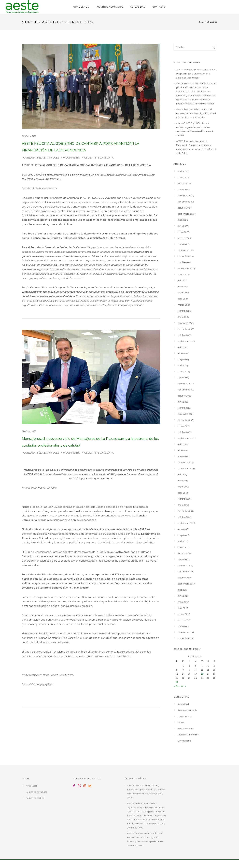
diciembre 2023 (186, 323)
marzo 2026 (184, 177)
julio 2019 (183, 475)
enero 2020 (184, 456)
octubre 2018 (185, 517)
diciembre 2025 (186, 196)
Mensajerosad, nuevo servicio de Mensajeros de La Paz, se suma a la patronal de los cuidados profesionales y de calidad (90, 442)
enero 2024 (184, 317)
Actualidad (138, 7)
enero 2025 (183, 244)
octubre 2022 (184, 396)
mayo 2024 (184, 293)
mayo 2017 (183, 602)
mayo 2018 (184, 535)
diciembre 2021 (186, 414)
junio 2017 (183, 596)
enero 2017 (183, 626)
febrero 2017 (184, 620)
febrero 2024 (184, 311)
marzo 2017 (184, 614)
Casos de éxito (185, 716)
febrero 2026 (184, 184)
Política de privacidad (37, 792)
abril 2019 (183, 493)
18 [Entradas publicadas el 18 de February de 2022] (202, 674)
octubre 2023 (184, 335)
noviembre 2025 (186, 202)
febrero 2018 (184, 553)
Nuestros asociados (109, 7)
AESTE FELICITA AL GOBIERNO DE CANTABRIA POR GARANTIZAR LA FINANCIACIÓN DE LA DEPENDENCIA (80, 147)
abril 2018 (183, 541)
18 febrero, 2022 (29, 431)
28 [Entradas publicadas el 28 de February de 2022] (177, 682)
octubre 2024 (185, 262)
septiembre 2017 (186, 584)
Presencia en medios (188, 735)
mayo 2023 (183, 359)
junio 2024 (183, 287)
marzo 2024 (184, 305)
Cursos (181, 723)
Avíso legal (31, 786)
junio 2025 (183, 226)
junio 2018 (183, 529)
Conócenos (81, 7)
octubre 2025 (184, 208)
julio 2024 (183, 281)
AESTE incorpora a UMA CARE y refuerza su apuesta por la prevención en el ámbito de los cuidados (197, 74)
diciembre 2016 (186, 632)
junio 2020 (183, 450)
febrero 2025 (184, 238)
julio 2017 (183, 590)
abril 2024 (183, 299)
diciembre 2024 (186, 250)
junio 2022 (183, 402)
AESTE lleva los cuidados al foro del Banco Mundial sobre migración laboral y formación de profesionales (196, 113)
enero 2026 (184, 190)
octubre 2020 (185, 432)
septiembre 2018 (186, 523)
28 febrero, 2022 (29, 136)
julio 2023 (183, 347)
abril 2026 (183, 171)
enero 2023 (183, 378)
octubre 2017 (184, 578)
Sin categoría (104, 158)
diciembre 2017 (186, 566)
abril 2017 (183, 608)
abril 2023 (183, 365)
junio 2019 (183, 481)
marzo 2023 (184, 372)
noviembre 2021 (186, 420)
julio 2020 (183, 444)
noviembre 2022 (186, 390)
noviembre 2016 (186, 638)
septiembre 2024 (186, 268)
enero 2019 (183, 505)
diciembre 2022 (186, 384)
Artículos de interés (187, 710)
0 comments (72, 158)
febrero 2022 (184, 408)
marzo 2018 (184, 547)
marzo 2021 (184, 426)
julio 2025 (183, 220)
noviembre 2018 (186, 511)
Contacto (159, 7)
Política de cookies (35, 798)
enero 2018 (184, 559)
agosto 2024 (184, 274)
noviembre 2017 (186, 572)
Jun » (183, 686)
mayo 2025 (183, 232)
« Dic (176, 686)
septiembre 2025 (186, 214)
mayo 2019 (183, 487)
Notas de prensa (186, 729)
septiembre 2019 (186, 469)
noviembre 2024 (186, 256)
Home (202, 22)
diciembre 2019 (186, 462)
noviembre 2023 (186, 329)
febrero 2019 (184, 499)
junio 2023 (183, 353)
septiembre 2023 (186, 341)
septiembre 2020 (186, 438)
